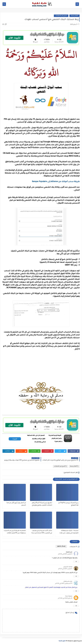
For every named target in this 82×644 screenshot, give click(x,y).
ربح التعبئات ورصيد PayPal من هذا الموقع (68, 504)
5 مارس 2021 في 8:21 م (65, 569)
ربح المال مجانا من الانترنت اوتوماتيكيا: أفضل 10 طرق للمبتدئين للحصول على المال (51, 587)
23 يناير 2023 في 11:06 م (65, 598)
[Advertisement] (41, 368)
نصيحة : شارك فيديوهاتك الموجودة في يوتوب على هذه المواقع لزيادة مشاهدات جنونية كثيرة (68, 532)
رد (76, 562)
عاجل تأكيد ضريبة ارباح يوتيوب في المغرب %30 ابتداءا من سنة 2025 (42, 532)
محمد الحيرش (68, 567)
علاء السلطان (68, 582)
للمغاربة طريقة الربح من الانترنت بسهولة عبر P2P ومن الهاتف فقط (15, 532)
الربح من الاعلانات (61, 16)
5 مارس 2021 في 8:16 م (65, 554)
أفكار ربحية (75, 16)
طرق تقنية (62, 641)
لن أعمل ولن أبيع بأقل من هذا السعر (16, 504)
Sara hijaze (69, 596)
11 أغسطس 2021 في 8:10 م (64, 584)
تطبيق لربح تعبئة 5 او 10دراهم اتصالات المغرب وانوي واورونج (42, 504)
